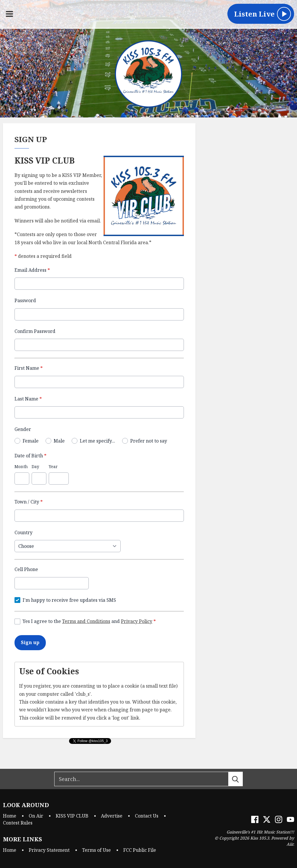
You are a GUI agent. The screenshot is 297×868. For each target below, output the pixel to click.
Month (21, 466)
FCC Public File (140, 850)
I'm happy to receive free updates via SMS (69, 600)
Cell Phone (26, 569)
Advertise (112, 816)
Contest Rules (18, 823)
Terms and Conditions (86, 621)
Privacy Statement (49, 850)
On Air (36, 816)
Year (53, 466)
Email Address (32, 270)
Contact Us (147, 816)
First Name (29, 368)
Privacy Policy (137, 621)
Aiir (290, 844)
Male (59, 441)
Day (35, 466)
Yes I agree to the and (89, 621)
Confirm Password (35, 331)
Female (31, 441)
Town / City (29, 502)
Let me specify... (97, 441)
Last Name (28, 398)
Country (23, 532)
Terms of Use (96, 850)
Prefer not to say (149, 441)
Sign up (30, 642)
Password (25, 300)
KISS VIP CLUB (72, 816)
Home (10, 816)
